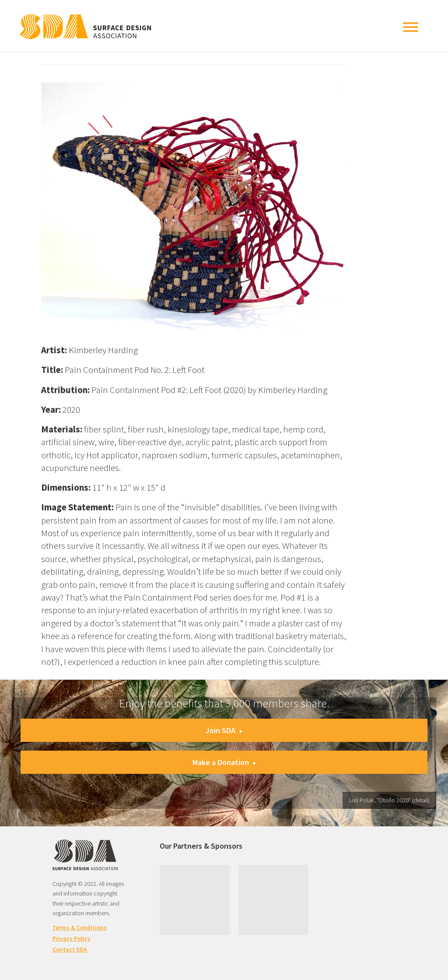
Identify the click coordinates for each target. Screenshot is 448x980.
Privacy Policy (72, 938)
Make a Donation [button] (224, 762)
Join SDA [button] (224, 730)
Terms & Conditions (80, 927)
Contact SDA (70, 949)
